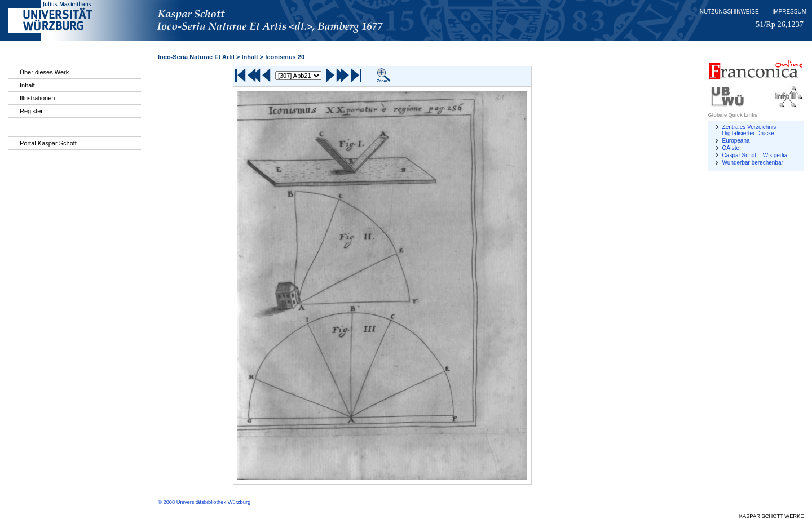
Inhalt (27, 85)
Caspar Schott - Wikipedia (755, 155)
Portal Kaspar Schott (48, 143)
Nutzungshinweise (729, 12)
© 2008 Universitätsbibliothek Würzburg (204, 502)
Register (31, 111)
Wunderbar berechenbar (753, 163)
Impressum (789, 12)
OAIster (732, 148)
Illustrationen (37, 98)
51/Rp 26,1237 (780, 24)
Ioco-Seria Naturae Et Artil (196, 57)
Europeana (736, 141)
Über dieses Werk (44, 72)
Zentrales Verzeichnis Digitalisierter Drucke (749, 130)
